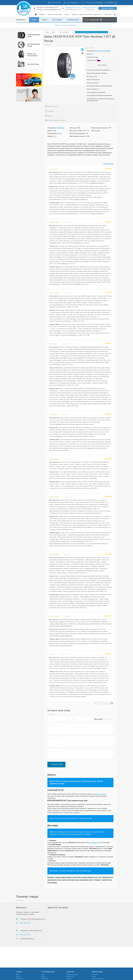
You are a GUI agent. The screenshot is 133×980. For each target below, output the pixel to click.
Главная (47, 32)
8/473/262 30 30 (90, 8)
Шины (34, 20)
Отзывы (69, 978)
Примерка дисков (72, 974)
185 (55, 131)
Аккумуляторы (73, 20)
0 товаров (99, 3)
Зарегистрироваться (73, 3)
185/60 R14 (60, 128)
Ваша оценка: (98, 719)
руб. (112, 3)
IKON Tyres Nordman (64, 32)
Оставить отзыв (56, 764)
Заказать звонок (108, 8)
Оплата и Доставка (55, 14)
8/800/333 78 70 (73, 8)
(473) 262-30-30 (25, 935)
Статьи (67, 14)
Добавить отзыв (108, 164)
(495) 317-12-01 (25, 923)
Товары (42, 14)
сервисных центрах (100, 794)
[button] (112, 719)
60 (61, 133)
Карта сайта (70, 976)
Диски (45, 20)
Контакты (108, 14)
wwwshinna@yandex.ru (27, 939)
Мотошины (57, 20)
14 (55, 136)
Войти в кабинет (56, 3)
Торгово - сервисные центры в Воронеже (87, 14)
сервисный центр (95, 842)
